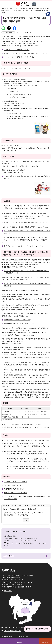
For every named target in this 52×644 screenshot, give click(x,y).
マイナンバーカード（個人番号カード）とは (17, 50)
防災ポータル (45, 643)
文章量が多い (24, 515)
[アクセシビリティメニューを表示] (48, 14)
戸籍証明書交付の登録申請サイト (19, 323)
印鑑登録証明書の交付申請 (13, 485)
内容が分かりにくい (23, 513)
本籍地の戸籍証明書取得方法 (18, 320)
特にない (9, 513)
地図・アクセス (8, 591)
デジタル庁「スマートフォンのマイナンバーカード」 (24, 246)
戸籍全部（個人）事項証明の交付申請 (15, 493)
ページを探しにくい (40, 513)
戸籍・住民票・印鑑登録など (37, 8)
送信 (26, 520)
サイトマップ (7, 628)
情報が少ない (11, 515)
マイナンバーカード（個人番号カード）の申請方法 (19, 57)
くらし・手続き (23, 8)
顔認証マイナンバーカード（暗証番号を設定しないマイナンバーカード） (26, 53)
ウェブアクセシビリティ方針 (12, 631)
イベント (32, 643)
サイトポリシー (19, 628)
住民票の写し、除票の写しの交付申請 (16, 482)
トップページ (13, 8)
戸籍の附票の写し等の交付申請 (14, 489)
